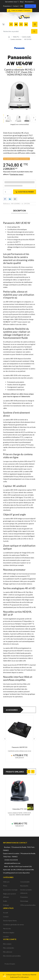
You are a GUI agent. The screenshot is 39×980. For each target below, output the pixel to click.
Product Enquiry (10, 964)
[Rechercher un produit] (19, 31)
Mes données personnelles (12, 956)
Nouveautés (29, 2)
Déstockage (24, 901)
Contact (15, 6)
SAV (22, 6)
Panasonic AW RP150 (19, 747)
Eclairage (6, 905)
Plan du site (7, 929)
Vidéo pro (6, 882)
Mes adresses (8, 952)
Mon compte (7, 944)
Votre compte (10, 939)
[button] (4, 976)
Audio (5, 901)
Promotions (7, 6)
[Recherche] (34, 31)
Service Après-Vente (10, 921)
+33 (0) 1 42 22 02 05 (11, 860)
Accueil (6, 913)
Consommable (25, 882)
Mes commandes (9, 948)
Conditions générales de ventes (14, 925)
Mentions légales (9, 933)
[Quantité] (7, 192)
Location (30, 6)
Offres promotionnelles (28, 905)
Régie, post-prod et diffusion (9, 895)
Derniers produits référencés (26, 891)
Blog (21, 2)
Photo (5, 886)
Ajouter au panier (25, 192)
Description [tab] (19, 211)
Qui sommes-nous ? (11, 2)
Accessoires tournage (10, 890)
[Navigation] (35, 24)
